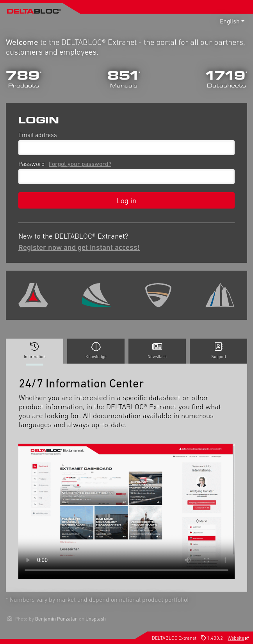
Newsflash (157, 351)
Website (238, 638)
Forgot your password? (80, 164)
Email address (38, 135)
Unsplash (96, 619)
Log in (126, 200)
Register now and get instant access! (79, 247)
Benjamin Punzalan (56, 619)
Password (66, 164)
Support (219, 351)
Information (35, 353)
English (230, 21)
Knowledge (96, 351)
